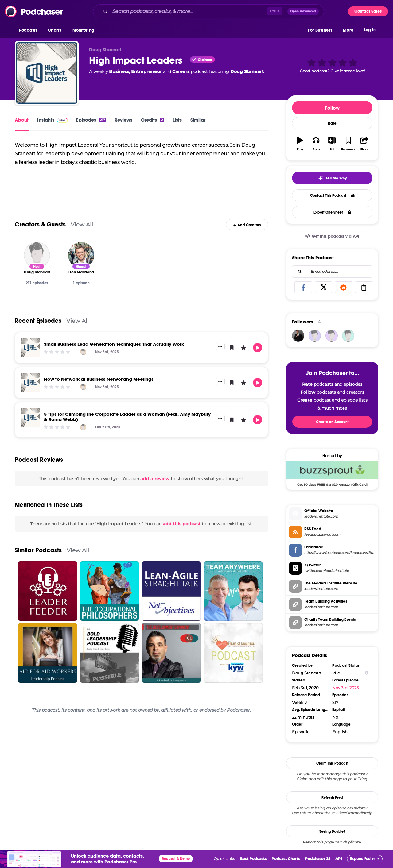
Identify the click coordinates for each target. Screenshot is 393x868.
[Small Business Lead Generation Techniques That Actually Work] (30, 348)
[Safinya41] (348, 336)
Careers (181, 71)
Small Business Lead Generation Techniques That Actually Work (114, 344)
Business (119, 71)
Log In (370, 30)
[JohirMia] (298, 336)
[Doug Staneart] (37, 255)
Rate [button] (332, 123)
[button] (30, 30)
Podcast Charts (286, 859)
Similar (198, 120)
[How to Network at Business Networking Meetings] (30, 383)
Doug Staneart (247, 71)
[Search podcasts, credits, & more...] (189, 11)
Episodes (91, 120)
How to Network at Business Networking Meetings (99, 379)
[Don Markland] (81, 255)
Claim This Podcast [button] (332, 763)
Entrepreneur (146, 71)
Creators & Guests (40, 224)
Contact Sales (368, 11)
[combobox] (208, 11)
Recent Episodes (38, 321)
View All (82, 224)
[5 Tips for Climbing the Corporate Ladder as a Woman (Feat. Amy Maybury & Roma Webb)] (30, 418)
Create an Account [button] (332, 422)
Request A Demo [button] (176, 859)
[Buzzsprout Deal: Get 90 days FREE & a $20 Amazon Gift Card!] (332, 473)
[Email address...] (332, 272)
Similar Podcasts (38, 550)
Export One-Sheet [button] (332, 212)
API (339, 859)
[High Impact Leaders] (47, 73)
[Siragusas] (315, 336)
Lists (177, 120)
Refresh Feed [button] (332, 797)
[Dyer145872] (332, 336)
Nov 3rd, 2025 (345, 688)
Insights (52, 120)
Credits (152, 120)
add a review (155, 479)
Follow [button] (332, 108)
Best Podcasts (253, 859)
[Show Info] (367, 673)
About (22, 120)
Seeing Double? (332, 831)
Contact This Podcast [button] (332, 195)
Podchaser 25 (318, 859)
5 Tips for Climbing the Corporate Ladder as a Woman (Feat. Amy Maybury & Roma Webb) (127, 417)
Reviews (123, 120)
